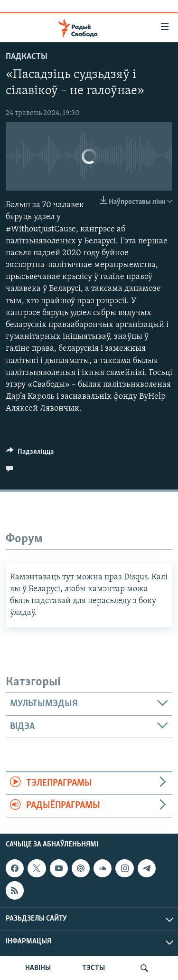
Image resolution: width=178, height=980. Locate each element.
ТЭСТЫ (94, 968)
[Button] (30, 454)
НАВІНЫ (38, 968)
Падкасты (27, 57)
